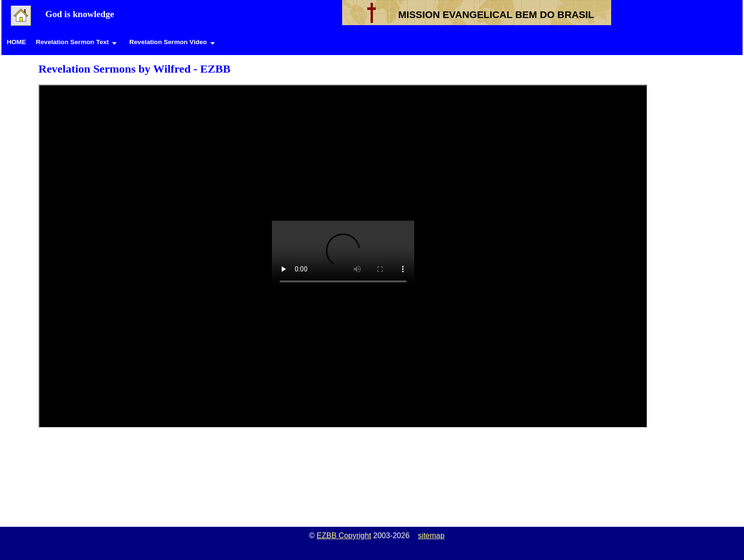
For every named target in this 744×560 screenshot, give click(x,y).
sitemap (431, 536)
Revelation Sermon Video (168, 42)
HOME (16, 42)
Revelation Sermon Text (72, 42)
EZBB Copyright (344, 536)
